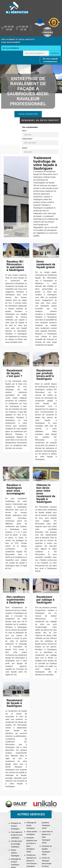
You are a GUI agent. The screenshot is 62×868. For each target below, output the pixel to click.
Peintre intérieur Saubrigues (15, 853)
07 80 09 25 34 (22, 28)
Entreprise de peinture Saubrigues (16, 826)
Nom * (24, 131)
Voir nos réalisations (11, 48)
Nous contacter (28, 114)
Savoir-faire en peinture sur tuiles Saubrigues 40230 (47, 837)
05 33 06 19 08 (7, 28)
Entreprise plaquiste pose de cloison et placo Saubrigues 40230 (32, 845)
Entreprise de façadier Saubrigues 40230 (47, 850)
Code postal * (27, 139)
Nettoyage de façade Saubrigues (31, 825)
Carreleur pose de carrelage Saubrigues (16, 844)
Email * (25, 148)
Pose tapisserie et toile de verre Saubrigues (17, 835)
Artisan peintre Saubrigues (32, 833)
